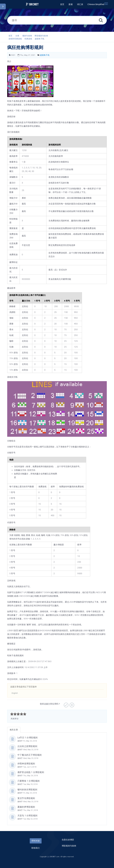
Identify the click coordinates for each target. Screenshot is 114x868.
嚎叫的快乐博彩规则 (27, 790)
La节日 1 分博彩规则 (27, 738)
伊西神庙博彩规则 (26, 764)
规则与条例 (27, 36)
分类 (17, 36)
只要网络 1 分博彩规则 (28, 781)
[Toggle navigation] (106, 4)
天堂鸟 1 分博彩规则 (27, 816)
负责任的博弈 (68, 840)
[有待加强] (72, 704)
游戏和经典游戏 (15, 39)
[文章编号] (10, 55)
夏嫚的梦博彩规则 (26, 807)
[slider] (18, 714)
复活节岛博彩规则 (26, 798)
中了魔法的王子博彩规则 (30, 755)
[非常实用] (66, 704)
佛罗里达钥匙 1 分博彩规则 (31, 772)
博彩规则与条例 (41, 36)
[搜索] (101, 20)
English (15, 693)
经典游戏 (28, 39)
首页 (10, 36)
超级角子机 (40, 39)
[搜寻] (57, 20)
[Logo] (32, 4)
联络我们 (36, 848)
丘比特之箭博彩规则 (27, 746)
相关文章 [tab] (14, 730)
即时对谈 (36, 841)
